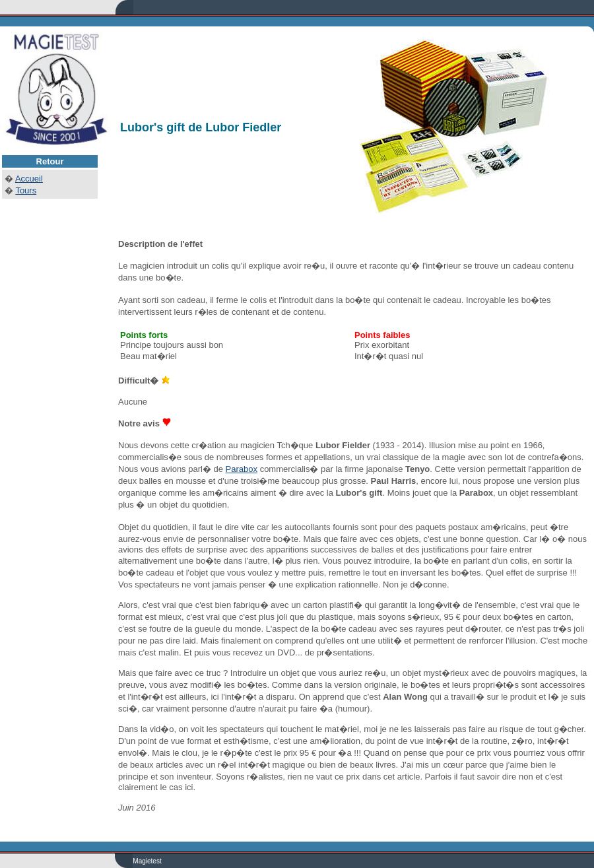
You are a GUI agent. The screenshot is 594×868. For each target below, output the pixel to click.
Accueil (29, 179)
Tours (26, 190)
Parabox (242, 469)
